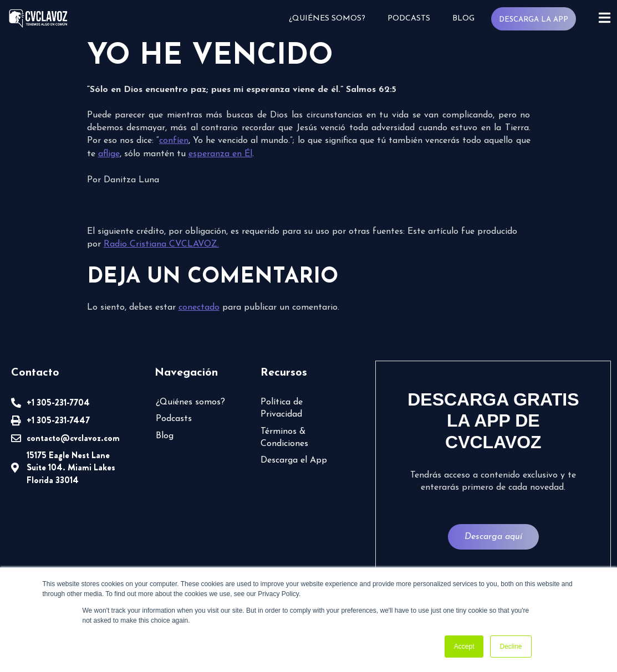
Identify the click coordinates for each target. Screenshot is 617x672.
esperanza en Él (220, 154)
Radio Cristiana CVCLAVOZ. (161, 244)
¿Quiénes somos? (327, 19)
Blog (463, 19)
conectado (199, 307)
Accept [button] (464, 647)
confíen (174, 141)
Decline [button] (511, 647)
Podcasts (408, 19)
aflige (109, 154)
